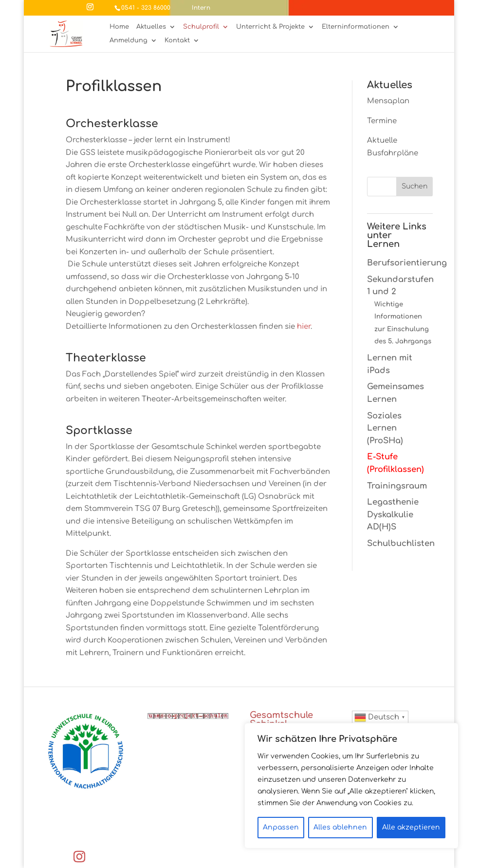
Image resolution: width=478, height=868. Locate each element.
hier (304, 327)
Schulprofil (201, 27)
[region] (351, 786)
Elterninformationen (356, 27)
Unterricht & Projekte (270, 27)
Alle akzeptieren (411, 827)
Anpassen (281, 827)
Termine (382, 121)
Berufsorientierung (407, 263)
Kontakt (177, 41)
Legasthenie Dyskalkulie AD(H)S (393, 514)
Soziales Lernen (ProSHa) (385, 428)
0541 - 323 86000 (146, 8)
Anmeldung (129, 41)
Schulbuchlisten (401, 543)
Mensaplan (388, 101)
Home (119, 27)
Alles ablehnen (340, 827)
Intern (201, 8)
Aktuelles (151, 27)
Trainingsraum (397, 486)
